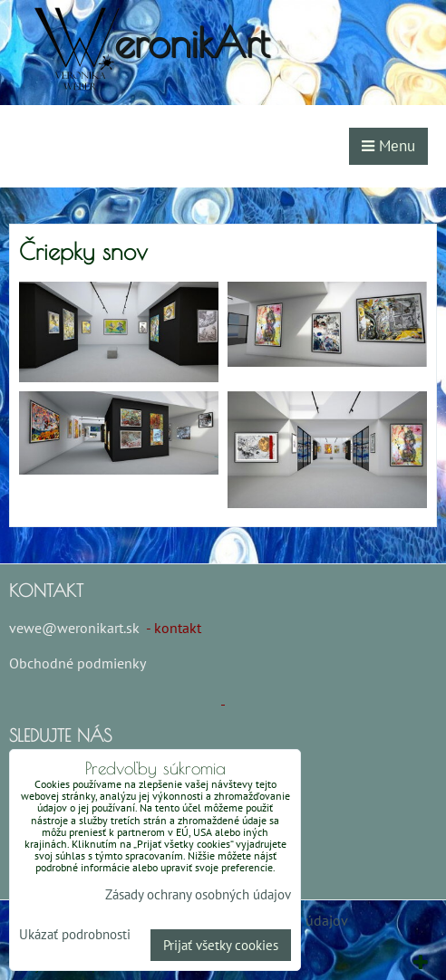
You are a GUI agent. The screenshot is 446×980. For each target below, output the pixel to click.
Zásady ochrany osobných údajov (198, 894)
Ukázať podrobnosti (75, 935)
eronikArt (192, 42)
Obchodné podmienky (77, 663)
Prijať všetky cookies (221, 945)
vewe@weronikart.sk (74, 628)
